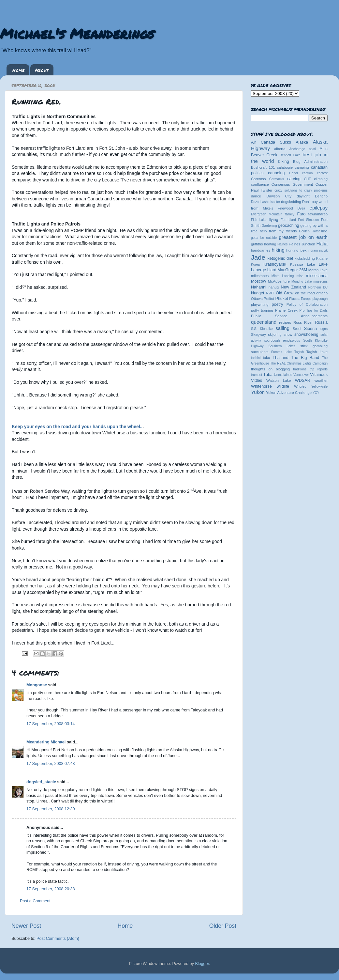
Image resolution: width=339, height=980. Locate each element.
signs (324, 329)
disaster (274, 202)
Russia (322, 322)
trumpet (257, 375)
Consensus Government (292, 184)
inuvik (323, 250)
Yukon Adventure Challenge (289, 393)
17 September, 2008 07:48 (51, 764)
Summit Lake (282, 352)
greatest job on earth (303, 237)
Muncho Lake (302, 281)
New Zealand (294, 287)
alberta (280, 149)
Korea (255, 264)
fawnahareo (318, 214)
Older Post (223, 926)
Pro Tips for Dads (314, 311)
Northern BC (318, 287)
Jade (258, 257)
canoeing (276, 173)
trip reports (319, 369)
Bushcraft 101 (263, 167)
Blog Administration (310, 162)
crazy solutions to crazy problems (301, 190)
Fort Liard (288, 220)
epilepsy (319, 208)
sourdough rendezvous (282, 341)
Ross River (303, 322)
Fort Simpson (308, 220)
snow (288, 334)
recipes (285, 322)
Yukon (258, 392)
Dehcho (321, 196)
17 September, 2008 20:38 (51, 889)
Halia (322, 244)
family (290, 214)
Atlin (324, 149)
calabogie (285, 167)
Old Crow (285, 293)
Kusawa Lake (302, 264)
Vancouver (301, 375)
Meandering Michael (46, 742)
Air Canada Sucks (271, 142)
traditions (300, 369)
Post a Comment (35, 901)
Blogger (202, 964)
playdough (320, 299)
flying (273, 220)
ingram (313, 250)
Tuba (268, 375)
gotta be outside (264, 238)
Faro (301, 214)
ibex (303, 250)
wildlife (283, 386)
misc (300, 276)
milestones (260, 276)
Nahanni (259, 287)
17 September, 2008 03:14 (51, 724)
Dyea (302, 208)
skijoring (275, 334)
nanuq (274, 287)
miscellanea (317, 276)
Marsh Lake (318, 270)
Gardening (269, 226)
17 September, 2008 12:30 (51, 809)
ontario (322, 293)
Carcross (258, 179)
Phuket (281, 299)
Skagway (258, 334)
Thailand (280, 358)
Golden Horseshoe (313, 231)
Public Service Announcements (289, 316)
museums (320, 281)
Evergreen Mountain (267, 214)
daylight (303, 196)
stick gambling (314, 346)
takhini (256, 358)
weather (321, 381)
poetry (277, 304)
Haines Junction (302, 244)
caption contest (315, 173)
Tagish (299, 352)
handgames (261, 250)
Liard (272, 270)
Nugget (258, 293)
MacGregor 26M (292, 270)
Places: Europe (300, 299)
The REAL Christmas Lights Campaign (299, 363)
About (42, 70)
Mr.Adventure (279, 281)
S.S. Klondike (262, 329)
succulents (260, 352)
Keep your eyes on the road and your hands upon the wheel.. (77, 427)
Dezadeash (259, 202)
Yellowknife (319, 387)
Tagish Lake (317, 352)
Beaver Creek (264, 155)
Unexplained (283, 375)
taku (266, 358)
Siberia (310, 329)
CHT (308, 179)
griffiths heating (264, 244)
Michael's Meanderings (77, 33)
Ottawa (257, 299)
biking (284, 162)
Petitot (269, 299)
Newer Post (26, 926)
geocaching (288, 226)
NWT (270, 293)
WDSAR (303, 381)
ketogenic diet (280, 258)
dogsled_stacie (41, 782)
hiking (278, 250)
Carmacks (277, 179)
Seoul (297, 329)
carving (294, 179)
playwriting (260, 304)
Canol (293, 173)
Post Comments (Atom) (58, 939)
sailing (282, 328)
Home (18, 70)
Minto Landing (283, 276)
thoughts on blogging (270, 369)
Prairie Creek (286, 310)
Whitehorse (261, 386)
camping (302, 167)
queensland (264, 322)
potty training (262, 310)
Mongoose (37, 685)
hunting (292, 250)
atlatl (312, 149)
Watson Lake (279, 381)
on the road (305, 293)
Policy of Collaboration (307, 304)
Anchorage (297, 149)
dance (256, 196)
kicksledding (305, 258)
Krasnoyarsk (275, 264)
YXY (316, 393)
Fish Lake (259, 220)
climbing (321, 179)
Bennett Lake (290, 155)
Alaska (302, 142)
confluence (260, 184)
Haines (282, 244)
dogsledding (291, 202)
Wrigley (300, 386)
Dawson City (279, 196)
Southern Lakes (282, 346)
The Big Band (305, 358)
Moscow (258, 281)
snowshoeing (306, 334)
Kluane (322, 258)
